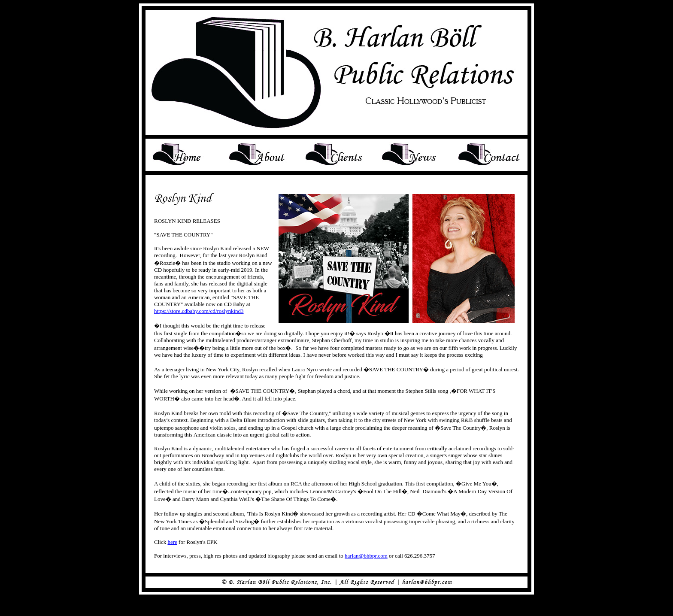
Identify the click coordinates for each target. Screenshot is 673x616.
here (172, 542)
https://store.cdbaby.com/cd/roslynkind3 (199, 311)
